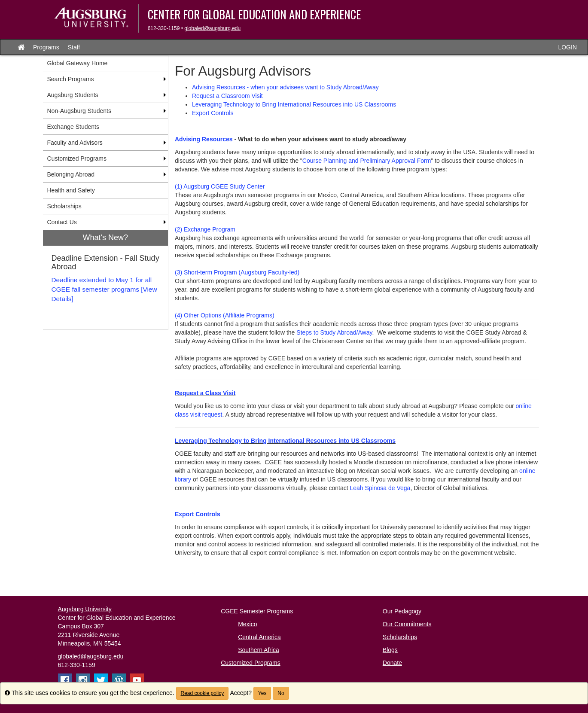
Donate (392, 663)
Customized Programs (251, 663)
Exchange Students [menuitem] (73, 127)
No (281, 693)
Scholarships (400, 637)
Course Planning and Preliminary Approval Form (367, 161)
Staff (74, 47)
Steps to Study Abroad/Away (334, 332)
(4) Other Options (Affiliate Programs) (225, 315)
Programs (46, 47)
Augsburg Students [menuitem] (73, 95)
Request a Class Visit (205, 393)
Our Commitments (407, 624)
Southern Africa (259, 650)
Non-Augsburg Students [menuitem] (79, 111)
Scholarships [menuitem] (64, 206)
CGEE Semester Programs (257, 611)
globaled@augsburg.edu (212, 28)
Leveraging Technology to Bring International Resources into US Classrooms (294, 104)
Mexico (247, 624)
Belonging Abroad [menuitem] (71, 174)
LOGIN (567, 47)
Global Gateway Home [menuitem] (78, 63)
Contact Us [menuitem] (62, 222)
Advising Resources (204, 139)
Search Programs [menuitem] (71, 79)
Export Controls (213, 113)
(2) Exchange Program (205, 229)
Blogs (390, 650)
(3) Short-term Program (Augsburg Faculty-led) (237, 272)
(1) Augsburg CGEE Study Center (220, 186)
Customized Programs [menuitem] (77, 158)
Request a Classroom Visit (227, 96)
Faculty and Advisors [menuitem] (75, 143)
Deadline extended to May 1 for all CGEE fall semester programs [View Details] (104, 289)
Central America (259, 637)
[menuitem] (106, 280)
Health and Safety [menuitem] (71, 190)
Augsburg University (85, 609)
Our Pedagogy (402, 611)
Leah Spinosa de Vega (380, 488)
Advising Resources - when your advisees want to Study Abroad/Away (285, 87)
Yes (262, 693)
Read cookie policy (203, 693)
